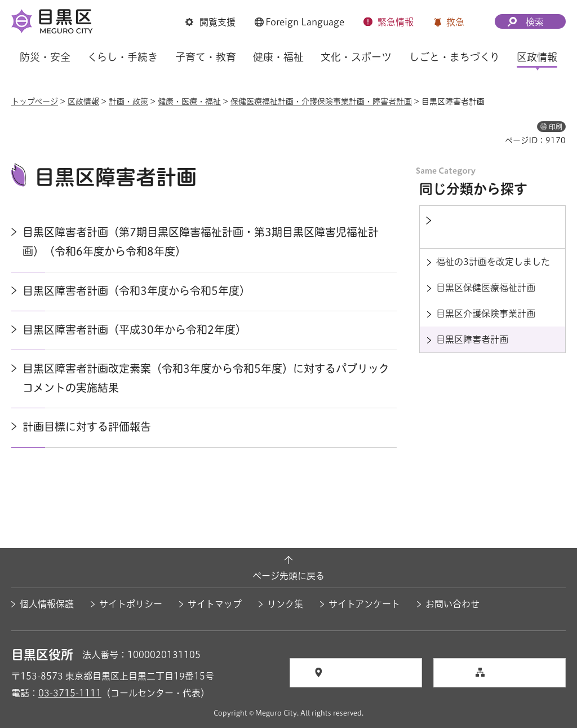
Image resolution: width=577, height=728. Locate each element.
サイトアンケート (364, 604)
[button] (210, 23)
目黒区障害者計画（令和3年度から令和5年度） (136, 291)
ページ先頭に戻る (288, 576)
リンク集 (285, 604)
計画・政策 (128, 102)
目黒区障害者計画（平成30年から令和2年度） (134, 330)
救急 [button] (455, 22)
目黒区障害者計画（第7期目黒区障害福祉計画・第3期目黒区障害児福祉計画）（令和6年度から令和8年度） (201, 242)
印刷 (556, 127)
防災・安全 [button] (45, 57)
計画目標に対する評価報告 (87, 427)
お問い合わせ (452, 604)
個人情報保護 (47, 604)
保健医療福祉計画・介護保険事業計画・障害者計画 (321, 102)
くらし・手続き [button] (123, 57)
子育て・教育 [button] (206, 57)
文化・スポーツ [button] (356, 57)
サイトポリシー (131, 604)
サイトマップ (215, 604)
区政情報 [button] (537, 57)
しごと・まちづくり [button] (454, 57)
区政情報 (83, 102)
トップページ (35, 102)
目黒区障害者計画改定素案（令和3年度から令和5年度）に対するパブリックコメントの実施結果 (206, 378)
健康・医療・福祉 (189, 102)
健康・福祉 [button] (278, 57)
